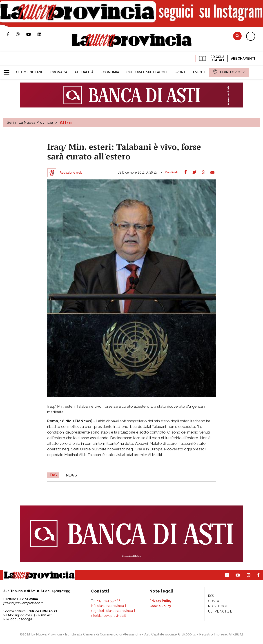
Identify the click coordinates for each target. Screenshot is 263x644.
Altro (66, 123)
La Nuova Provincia (36, 122)
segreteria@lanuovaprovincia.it (113, 611)
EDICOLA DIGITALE (212, 58)
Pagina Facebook (11, 34)
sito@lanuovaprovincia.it (108, 616)
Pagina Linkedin (43, 34)
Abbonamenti (243, 58)
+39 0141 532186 (109, 601)
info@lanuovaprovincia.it (109, 606)
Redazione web (71, 173)
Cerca (237, 36)
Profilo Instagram (21, 34)
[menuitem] (30, 72)
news (71, 475)
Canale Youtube (32, 34)
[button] (8, 70)
